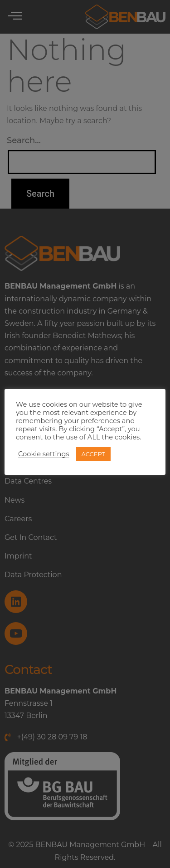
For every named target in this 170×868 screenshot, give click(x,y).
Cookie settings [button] (44, 454)
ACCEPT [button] (93, 454)
